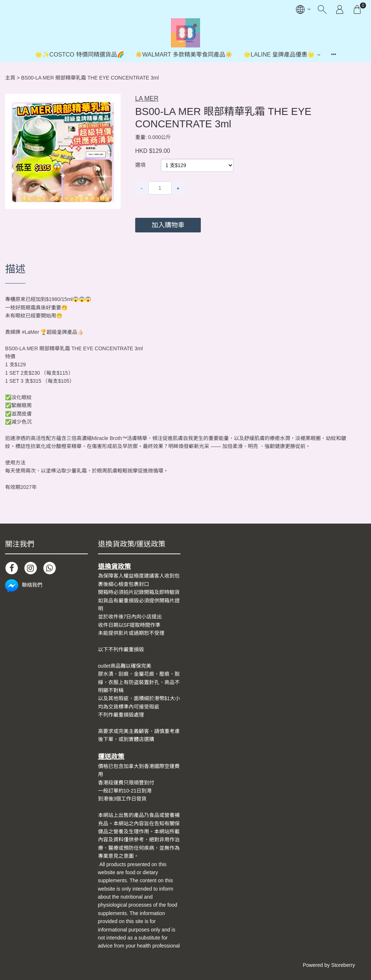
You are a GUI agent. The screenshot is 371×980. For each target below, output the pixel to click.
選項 (140, 165)
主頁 (10, 78)
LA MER (147, 99)
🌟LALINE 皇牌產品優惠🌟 (279, 55)
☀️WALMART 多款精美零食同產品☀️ (184, 55)
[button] (114, 100)
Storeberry (343, 965)
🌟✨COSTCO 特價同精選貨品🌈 (80, 55)
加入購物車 (168, 225)
